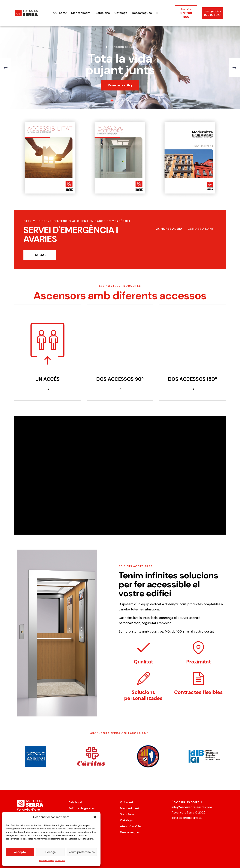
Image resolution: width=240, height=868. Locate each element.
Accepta (20, 852)
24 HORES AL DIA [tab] (169, 229)
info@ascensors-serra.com (192, 807)
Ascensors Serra (183, 812)
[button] (95, 817)
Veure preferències (82, 852)
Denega (50, 852)
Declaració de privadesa (52, 861)
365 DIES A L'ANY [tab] (201, 229)
